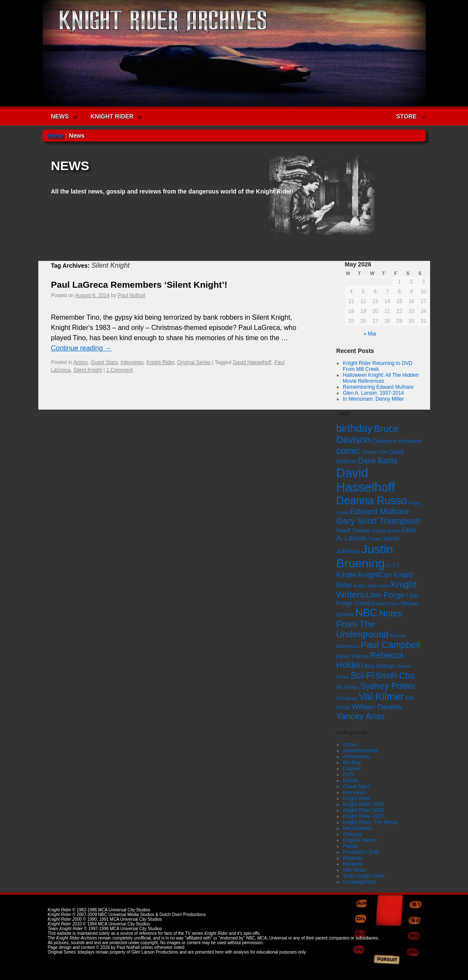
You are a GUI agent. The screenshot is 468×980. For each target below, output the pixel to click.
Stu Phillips (348, 687)
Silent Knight (88, 370)
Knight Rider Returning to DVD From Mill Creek (378, 366)
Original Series (194, 362)
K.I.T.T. (393, 566)
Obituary (352, 834)
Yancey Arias (361, 716)
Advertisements (360, 751)
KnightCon (375, 575)
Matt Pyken (388, 604)
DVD (348, 775)
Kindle (347, 575)
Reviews (352, 864)
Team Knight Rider (364, 876)
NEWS (60, 116)
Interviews (132, 362)
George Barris (386, 531)
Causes (352, 769)
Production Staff (361, 852)
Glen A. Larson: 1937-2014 (373, 393)
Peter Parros (353, 656)
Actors (80, 362)
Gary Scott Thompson (378, 521)
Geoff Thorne (353, 530)
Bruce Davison (368, 434)
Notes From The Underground (370, 624)
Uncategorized (359, 882)
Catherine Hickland (396, 441)
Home (56, 136)
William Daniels (377, 707)
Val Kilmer (382, 697)
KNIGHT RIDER (112, 116)
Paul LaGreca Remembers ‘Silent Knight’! (139, 285)
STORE (407, 116)
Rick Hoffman (380, 666)
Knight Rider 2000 (363, 804)
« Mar (370, 334)
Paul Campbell (390, 645)
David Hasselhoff (252, 362)
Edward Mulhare (380, 511)
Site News (354, 870)
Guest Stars (104, 362)
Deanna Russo (372, 500)
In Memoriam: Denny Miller (373, 399)
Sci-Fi (362, 675)
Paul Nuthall (131, 295)
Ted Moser (347, 698)
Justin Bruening (365, 556)
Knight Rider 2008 (363, 810)
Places (350, 846)
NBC (366, 613)
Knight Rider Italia (371, 586)
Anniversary (356, 757)
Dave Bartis (378, 461)
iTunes (374, 539)
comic (349, 451)
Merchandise (357, 828)
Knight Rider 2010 (363, 816)
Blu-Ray (352, 763)
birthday (355, 428)
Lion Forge (385, 595)
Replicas (353, 858)
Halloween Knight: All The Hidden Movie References (381, 378)
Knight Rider (160, 362)
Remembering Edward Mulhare (378, 387)
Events (351, 781)
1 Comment (119, 370)
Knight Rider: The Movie (370, 822)
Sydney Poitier (388, 686)
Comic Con (375, 452)
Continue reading (81, 348)
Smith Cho (395, 676)
